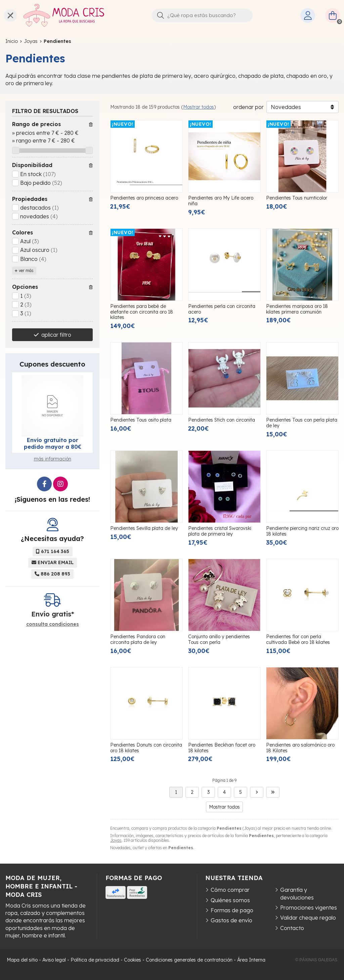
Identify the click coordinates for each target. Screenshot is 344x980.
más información (53, 459)
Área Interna (251, 960)
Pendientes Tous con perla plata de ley (302, 423)
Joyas (116, 840)
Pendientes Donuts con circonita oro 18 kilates (146, 748)
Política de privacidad (95, 960)
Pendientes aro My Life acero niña (221, 201)
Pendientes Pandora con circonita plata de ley (138, 639)
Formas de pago (232, 910)
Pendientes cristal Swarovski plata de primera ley (220, 531)
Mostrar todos (199, 107)
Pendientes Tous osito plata (141, 420)
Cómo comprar (230, 890)
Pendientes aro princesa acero (144, 198)
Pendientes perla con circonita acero (222, 309)
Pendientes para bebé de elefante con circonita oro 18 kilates (142, 312)
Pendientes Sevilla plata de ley (144, 528)
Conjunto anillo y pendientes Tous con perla (219, 639)
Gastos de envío (231, 920)
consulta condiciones (53, 624)
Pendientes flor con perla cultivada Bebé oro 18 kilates (298, 639)
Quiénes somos (230, 900)
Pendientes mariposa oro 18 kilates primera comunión (297, 309)
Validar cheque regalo (308, 918)
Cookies (133, 960)
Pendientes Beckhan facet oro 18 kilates (222, 748)
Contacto (292, 928)
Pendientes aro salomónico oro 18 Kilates (300, 748)
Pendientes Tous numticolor (297, 198)
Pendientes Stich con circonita (222, 420)
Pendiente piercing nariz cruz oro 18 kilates (302, 531)
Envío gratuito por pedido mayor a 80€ (53, 443)
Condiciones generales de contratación (189, 960)
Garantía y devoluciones (297, 893)
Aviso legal (54, 960)
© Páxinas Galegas (316, 960)
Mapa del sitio (22, 960)
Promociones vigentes (309, 908)
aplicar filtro (56, 335)
